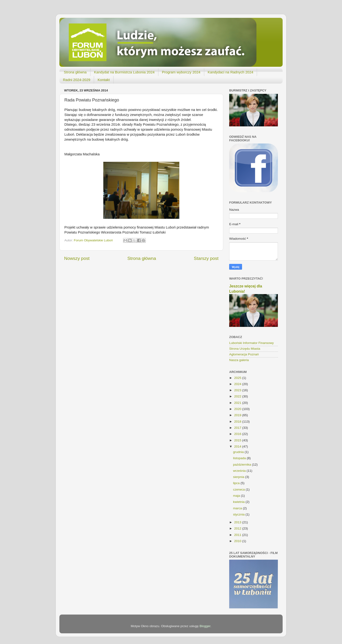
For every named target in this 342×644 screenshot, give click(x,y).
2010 (238, 541)
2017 (238, 428)
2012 (238, 528)
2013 (238, 522)
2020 (238, 409)
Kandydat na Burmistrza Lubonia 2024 (124, 72)
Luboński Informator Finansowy (252, 343)
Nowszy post (77, 258)
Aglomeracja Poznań (244, 354)
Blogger (205, 626)
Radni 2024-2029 (77, 80)
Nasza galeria (239, 360)
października (242, 465)
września (240, 471)
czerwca (239, 489)
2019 (238, 415)
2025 (238, 378)
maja (237, 496)
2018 (238, 422)
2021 (238, 403)
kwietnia (239, 502)
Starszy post (206, 258)
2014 (238, 446)
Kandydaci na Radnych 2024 (231, 72)
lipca (237, 483)
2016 (238, 434)
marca (238, 508)
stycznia (239, 514)
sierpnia (239, 477)
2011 (238, 535)
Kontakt (104, 80)
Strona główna (75, 72)
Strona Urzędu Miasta (245, 349)
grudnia (239, 452)
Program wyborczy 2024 (181, 72)
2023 (238, 390)
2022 (238, 396)
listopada (240, 458)
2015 (238, 440)
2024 (238, 384)
